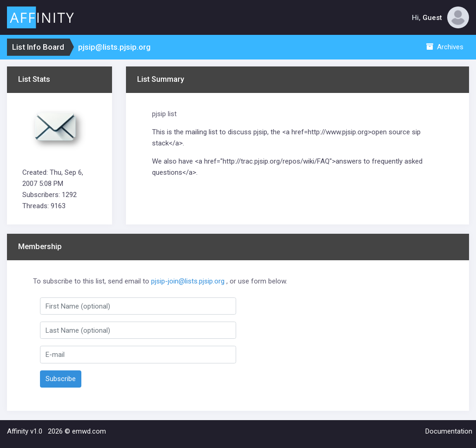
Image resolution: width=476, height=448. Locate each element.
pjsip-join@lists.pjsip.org (188, 281)
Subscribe (61, 379)
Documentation (449, 431)
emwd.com (89, 431)
